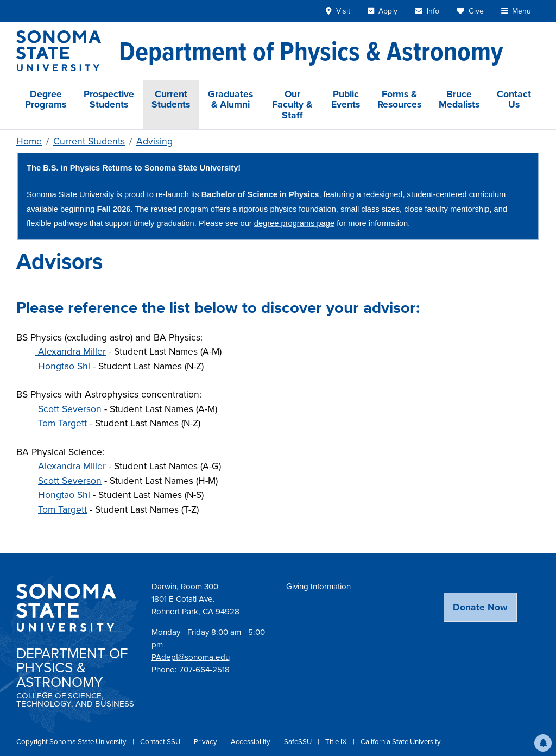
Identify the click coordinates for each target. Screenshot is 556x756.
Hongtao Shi (64, 366)
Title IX (337, 742)
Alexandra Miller (71, 351)
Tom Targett (62, 423)
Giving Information (318, 587)
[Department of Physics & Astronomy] (311, 51)
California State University (401, 742)
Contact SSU (161, 742)
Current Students (171, 99)
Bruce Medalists (459, 99)
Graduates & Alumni (230, 99)
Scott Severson (70, 409)
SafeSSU (299, 742)
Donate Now (480, 607)
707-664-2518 (204, 670)
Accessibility (251, 742)
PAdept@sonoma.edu (191, 657)
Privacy (206, 742)
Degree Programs (46, 99)
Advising (154, 141)
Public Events (346, 99)
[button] (543, 743)
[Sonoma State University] (63, 51)
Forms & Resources (399, 99)
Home (29, 141)
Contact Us (514, 99)
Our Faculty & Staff (292, 105)
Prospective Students (109, 99)
